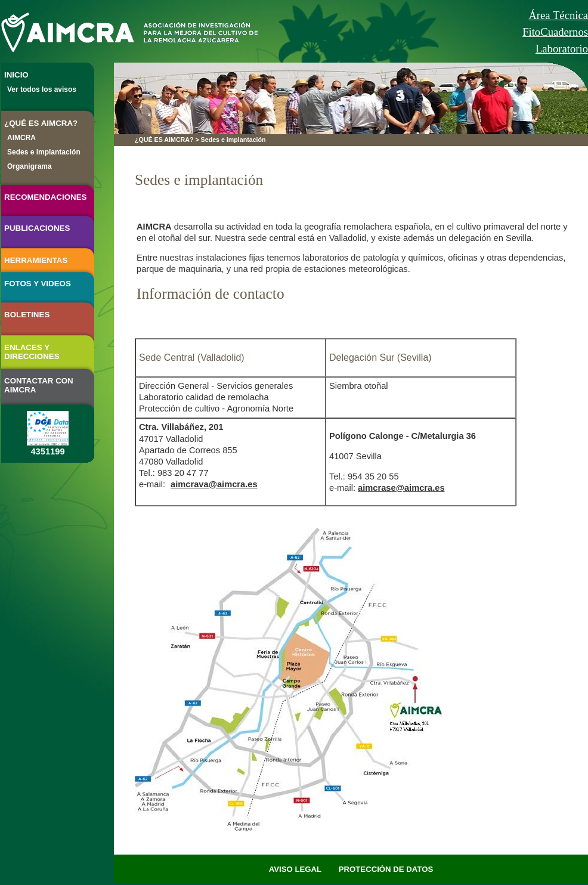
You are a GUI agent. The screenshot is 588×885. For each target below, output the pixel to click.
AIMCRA (21, 138)
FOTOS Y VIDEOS (38, 284)
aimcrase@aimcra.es (401, 488)
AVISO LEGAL (295, 869)
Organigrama (30, 166)
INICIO (16, 75)
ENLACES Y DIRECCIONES (32, 352)
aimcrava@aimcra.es (214, 484)
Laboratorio (562, 49)
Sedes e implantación (44, 152)
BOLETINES (27, 315)
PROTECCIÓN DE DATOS (386, 869)
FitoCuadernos (555, 32)
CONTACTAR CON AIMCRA (39, 385)
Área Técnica (558, 15)
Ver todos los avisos (42, 89)
